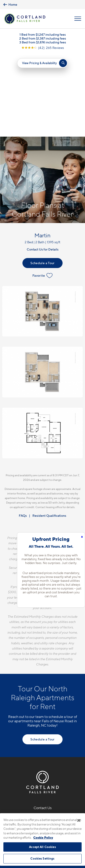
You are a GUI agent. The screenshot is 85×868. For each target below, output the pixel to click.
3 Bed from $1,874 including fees (43, 42)
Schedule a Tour (42, 180)
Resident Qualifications (49, 433)
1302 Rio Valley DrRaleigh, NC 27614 (42, 746)
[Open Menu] (78, 19)
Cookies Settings (42, 858)
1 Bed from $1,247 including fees (43, 34)
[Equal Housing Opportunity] (33, 760)
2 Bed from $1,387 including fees (43, 38)
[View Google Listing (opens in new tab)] (43, 48)
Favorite (42, 193)
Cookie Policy (43, 838)
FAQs (23, 433)
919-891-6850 (42, 735)
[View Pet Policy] (42, 769)
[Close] (79, 820)
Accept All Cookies (42, 847)
